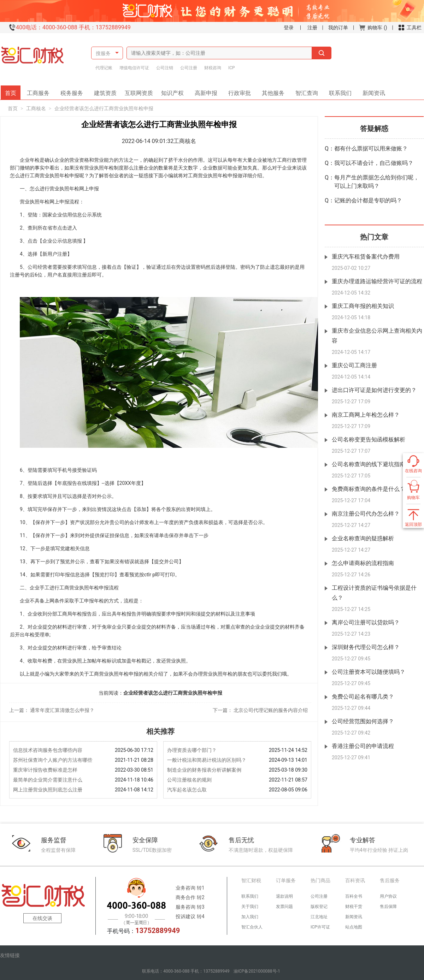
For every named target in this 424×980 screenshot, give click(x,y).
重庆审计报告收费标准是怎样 (45, 770)
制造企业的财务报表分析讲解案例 (204, 770)
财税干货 (354, 907)
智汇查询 (304, 91)
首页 (13, 91)
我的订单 (338, 28)
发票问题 (284, 907)
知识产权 (175, 91)
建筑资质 (108, 91)
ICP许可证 (320, 927)
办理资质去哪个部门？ (192, 750)
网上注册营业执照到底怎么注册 (48, 790)
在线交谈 (42, 918)
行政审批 (237, 91)
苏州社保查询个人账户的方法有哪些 (53, 760)
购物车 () (373, 28)
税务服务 (74, 91)
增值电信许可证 (134, 68)
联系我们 (338, 91)
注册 (312, 28)
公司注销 (165, 68)
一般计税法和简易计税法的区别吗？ (207, 760)
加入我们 (250, 917)
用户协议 (388, 896)
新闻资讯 (371, 91)
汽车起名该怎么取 (187, 790)
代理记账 (104, 68)
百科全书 (354, 896)
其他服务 (271, 91)
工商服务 (41, 91)
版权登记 (319, 907)
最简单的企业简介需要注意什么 (48, 780)
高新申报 (206, 91)
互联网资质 (140, 91)
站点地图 (354, 927)
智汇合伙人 (252, 927)
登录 (289, 28)
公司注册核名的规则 (189, 780)
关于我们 (250, 907)
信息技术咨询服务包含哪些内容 (48, 750)
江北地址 (319, 917)
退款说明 (284, 896)
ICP (232, 68)
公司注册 (189, 68)
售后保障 (388, 907)
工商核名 (36, 108)
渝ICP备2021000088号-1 (257, 971)
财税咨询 (213, 68)
